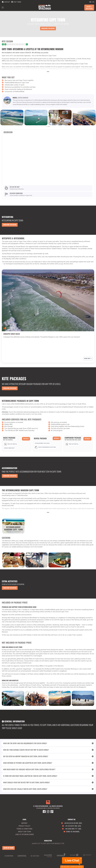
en (90, 2)
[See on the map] (48, 188)
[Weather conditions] (48, 194)
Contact (6, 2)
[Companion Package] (78, 442)
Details (26, 439)
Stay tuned (16, 2)
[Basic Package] (17, 443)
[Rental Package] (47, 443)
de (93, 2)
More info (88, 359)
